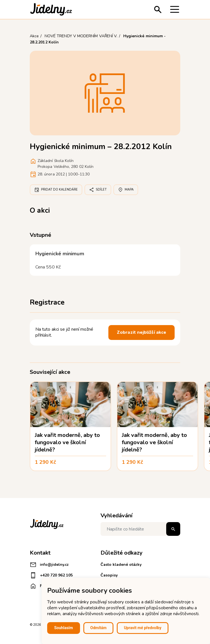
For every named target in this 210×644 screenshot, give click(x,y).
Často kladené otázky (121, 565)
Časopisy (109, 575)
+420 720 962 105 (51, 575)
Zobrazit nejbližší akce (141, 332)
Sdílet (98, 190)
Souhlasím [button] (64, 628)
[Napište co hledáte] (140, 529)
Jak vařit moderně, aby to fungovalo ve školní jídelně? (67, 442)
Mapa (126, 190)
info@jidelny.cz (49, 565)
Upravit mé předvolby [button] (142, 628)
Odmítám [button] (99, 628)
